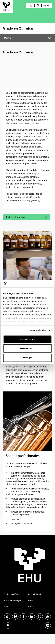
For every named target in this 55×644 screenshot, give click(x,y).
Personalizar (28, 348)
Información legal (13, 600)
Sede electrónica (12, 594)
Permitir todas (28, 339)
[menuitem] (47, 6)
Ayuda (7, 607)
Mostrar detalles (38, 330)
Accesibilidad (35, 594)
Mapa (31, 600)
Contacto (33, 607)
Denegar (27, 358)
